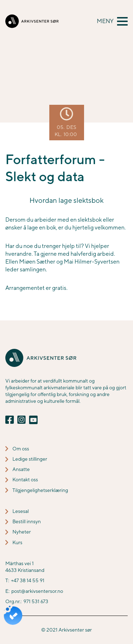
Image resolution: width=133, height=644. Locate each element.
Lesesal (21, 511)
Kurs (17, 542)
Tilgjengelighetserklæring (40, 490)
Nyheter (22, 532)
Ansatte (21, 469)
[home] (32, 21)
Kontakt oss (25, 480)
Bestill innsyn (27, 521)
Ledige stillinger (30, 459)
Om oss (21, 449)
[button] (112, 21)
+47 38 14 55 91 (28, 580)
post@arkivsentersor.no (37, 591)
